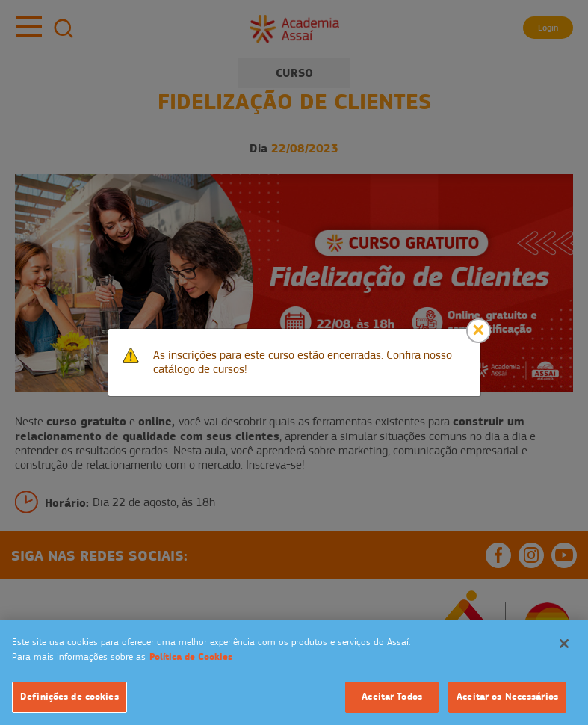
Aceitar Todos (392, 697)
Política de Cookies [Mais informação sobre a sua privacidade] (191, 657)
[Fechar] (564, 644)
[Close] (479, 331)
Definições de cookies (69, 697)
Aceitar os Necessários (507, 697)
